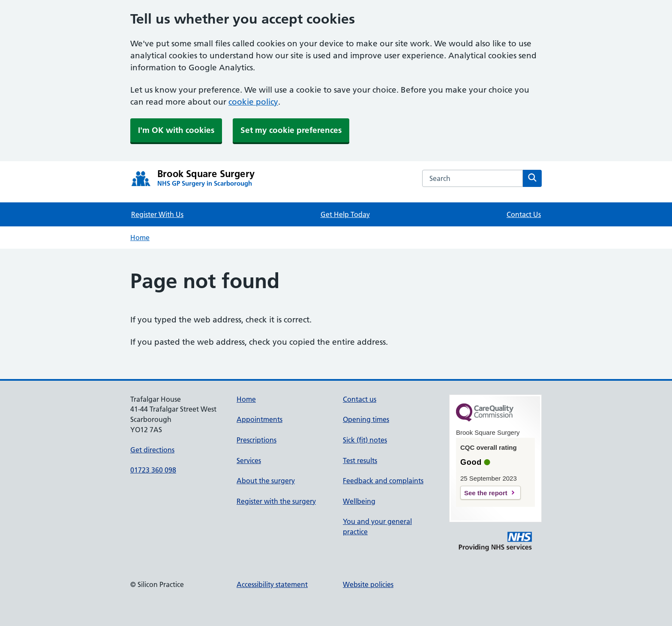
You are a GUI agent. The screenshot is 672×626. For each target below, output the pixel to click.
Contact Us (524, 214)
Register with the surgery (276, 501)
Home (140, 238)
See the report (486, 493)
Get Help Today (345, 214)
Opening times (366, 419)
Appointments (259, 419)
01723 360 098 (153, 470)
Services (249, 460)
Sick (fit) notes (365, 440)
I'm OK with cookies (176, 130)
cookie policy (253, 102)
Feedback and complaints (383, 481)
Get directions (152, 450)
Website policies (368, 584)
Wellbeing (359, 501)
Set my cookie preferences (291, 130)
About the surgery (266, 481)
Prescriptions (256, 440)
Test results (360, 460)
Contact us (360, 399)
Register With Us (157, 214)
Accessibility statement (272, 584)
